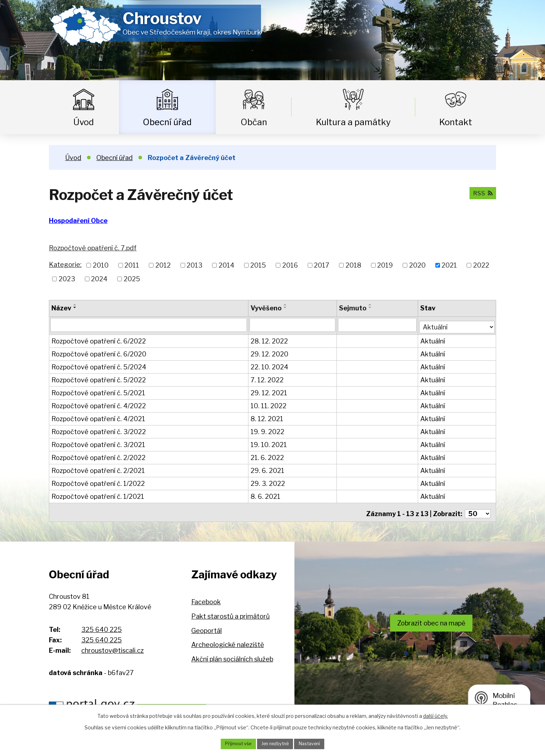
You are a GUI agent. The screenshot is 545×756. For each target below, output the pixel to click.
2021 (449, 265)
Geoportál (207, 626)
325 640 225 (102, 625)
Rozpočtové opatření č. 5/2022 (99, 378)
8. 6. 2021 (266, 495)
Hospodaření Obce (78, 221)
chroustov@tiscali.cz (113, 645)
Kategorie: (65, 265)
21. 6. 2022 (268, 456)
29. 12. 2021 (269, 391)
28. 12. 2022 (270, 339)
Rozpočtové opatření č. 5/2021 (98, 391)
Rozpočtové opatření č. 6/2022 (99, 339)
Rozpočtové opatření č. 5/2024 (99, 365)
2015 (258, 265)
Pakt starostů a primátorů (230, 611)
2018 (353, 265)
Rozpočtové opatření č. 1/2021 (98, 495)
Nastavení (314, 743)
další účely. (436, 714)
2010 (101, 265)
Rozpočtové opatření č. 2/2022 (99, 456)
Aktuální (433, 339)
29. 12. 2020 (270, 352)
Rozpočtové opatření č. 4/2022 (99, 404)
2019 (385, 265)
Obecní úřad (167, 122)
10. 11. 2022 (269, 404)
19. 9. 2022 (268, 430)
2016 (290, 265)
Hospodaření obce (191, 702)
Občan (254, 122)
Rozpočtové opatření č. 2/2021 (98, 469)
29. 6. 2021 (268, 469)
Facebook (206, 597)
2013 (194, 265)
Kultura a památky (353, 122)
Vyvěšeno (266, 308)
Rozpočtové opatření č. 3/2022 (99, 430)
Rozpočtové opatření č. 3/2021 (98, 443)
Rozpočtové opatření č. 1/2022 (98, 482)
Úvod (84, 122)
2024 (99, 279)
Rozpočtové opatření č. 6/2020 (99, 352)
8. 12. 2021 (267, 417)
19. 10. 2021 (269, 443)
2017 (322, 265)
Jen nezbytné (275, 743)
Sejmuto (353, 308)
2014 (226, 265)
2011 (132, 265)
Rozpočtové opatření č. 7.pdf (93, 248)
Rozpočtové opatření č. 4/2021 (98, 417)
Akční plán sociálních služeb (232, 654)
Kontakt (456, 122)
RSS (481, 193)
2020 (417, 265)
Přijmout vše (233, 743)
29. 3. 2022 (268, 482)
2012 (163, 265)
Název (61, 308)
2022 (481, 265)
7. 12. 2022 (267, 378)
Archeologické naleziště (228, 640)
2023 (67, 279)
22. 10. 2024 (270, 365)
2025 (132, 279)
